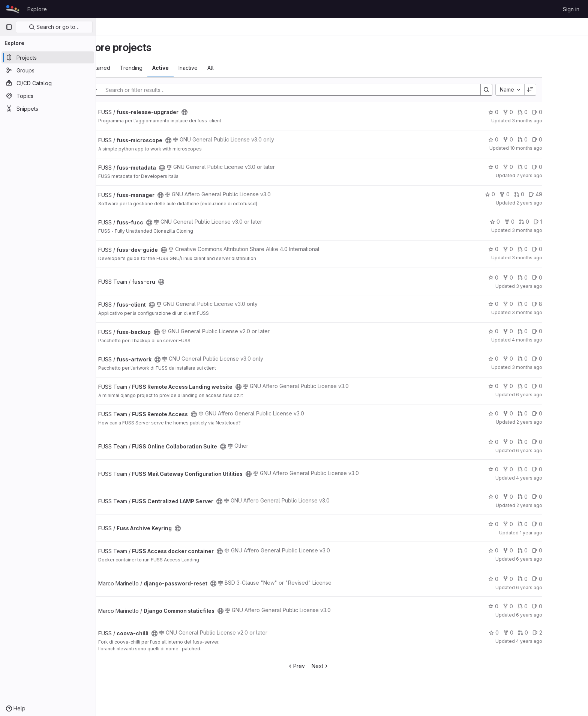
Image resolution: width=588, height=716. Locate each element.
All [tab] (244, 68)
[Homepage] (13, 9)
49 (569, 194)
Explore (37, 9)
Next (354, 666)
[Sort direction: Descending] (564, 90)
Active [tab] (194, 68)
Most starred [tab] (128, 68)
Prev (330, 666)
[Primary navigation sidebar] (9, 27)
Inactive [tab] (222, 68)
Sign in (571, 9)
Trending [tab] (165, 68)
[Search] (321, 90)
